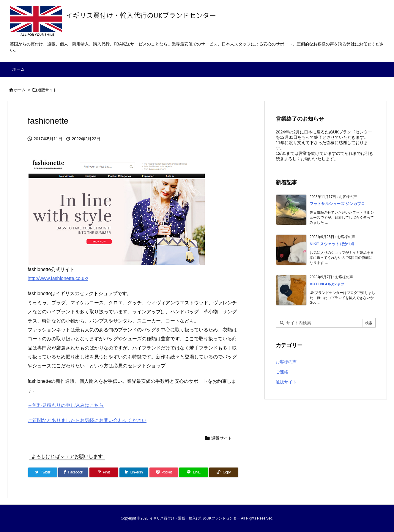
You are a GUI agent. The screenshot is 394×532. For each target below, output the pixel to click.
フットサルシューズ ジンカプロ (337, 204)
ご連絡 (282, 372)
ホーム (20, 90)
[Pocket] (164, 472)
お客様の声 (286, 362)
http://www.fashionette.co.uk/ (58, 278)
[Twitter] (43, 472)
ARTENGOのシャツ (327, 284)
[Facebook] (73, 472)
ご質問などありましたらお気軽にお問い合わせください (87, 420)
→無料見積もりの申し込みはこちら (66, 405)
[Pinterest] (104, 472)
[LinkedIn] (134, 472)
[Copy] (224, 472)
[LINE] (194, 472)
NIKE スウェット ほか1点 (332, 244)
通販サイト (47, 90)
